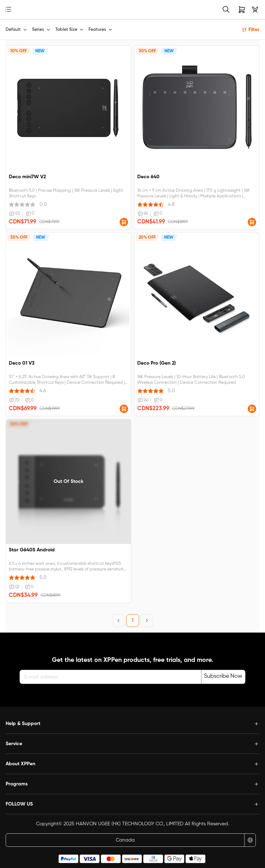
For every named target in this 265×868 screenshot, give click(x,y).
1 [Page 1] (132, 620)
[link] (19, 10)
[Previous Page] (119, 621)
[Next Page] (147, 621)
